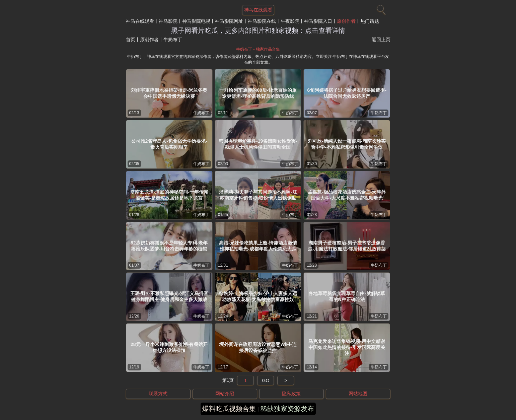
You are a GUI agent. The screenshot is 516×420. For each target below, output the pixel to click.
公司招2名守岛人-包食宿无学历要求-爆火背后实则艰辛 (169, 144)
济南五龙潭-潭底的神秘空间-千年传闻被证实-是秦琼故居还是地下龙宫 (169, 195)
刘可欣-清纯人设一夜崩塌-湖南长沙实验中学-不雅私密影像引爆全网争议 (347, 144)
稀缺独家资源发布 (287, 409)
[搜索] (380, 8)
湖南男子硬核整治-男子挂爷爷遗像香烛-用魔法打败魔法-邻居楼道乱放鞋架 (347, 246)
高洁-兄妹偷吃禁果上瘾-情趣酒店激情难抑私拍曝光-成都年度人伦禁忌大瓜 (258, 246)
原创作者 (346, 21)
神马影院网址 (229, 21)
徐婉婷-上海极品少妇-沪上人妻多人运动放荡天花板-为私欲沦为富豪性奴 (258, 296)
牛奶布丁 (201, 113)
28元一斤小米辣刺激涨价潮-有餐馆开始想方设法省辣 (169, 347)
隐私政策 (291, 394)
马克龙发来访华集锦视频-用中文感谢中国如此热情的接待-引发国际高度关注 (347, 347)
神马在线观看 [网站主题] (258, 10)
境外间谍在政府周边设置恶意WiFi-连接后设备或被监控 (258, 347)
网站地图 (358, 394)
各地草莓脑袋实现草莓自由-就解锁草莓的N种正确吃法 (347, 296)
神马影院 (168, 21)
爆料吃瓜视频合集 (229, 409)
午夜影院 (290, 21)
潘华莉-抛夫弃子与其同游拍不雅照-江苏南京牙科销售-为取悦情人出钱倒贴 (258, 195)
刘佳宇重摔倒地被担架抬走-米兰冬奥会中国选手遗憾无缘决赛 (169, 93)
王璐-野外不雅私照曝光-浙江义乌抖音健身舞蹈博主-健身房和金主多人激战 (169, 296)
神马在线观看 (140, 21)
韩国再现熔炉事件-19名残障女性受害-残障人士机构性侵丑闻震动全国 (258, 144)
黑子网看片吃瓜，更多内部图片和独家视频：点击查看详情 (258, 30)
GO (266, 380)
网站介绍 (225, 394)
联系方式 (158, 394)
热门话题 (370, 21)
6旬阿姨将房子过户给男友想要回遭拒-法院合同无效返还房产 (347, 93)
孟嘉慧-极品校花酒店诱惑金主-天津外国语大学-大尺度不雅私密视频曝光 (347, 195)
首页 (131, 40)
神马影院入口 (318, 21)
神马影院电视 (196, 21)
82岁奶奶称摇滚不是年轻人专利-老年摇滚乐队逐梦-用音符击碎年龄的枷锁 (169, 246)
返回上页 (381, 40)
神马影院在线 (262, 21)
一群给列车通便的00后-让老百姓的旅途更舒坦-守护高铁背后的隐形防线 (258, 93)
